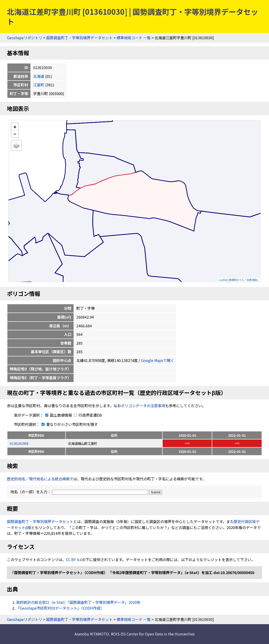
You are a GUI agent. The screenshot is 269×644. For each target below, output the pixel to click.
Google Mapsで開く (158, 360)
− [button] (15, 134)
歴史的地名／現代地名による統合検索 (38, 479)
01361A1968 (19, 443)
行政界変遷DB (88, 415)
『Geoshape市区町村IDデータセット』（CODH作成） (60, 608)
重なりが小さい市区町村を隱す (69, 424)
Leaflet (223, 280)
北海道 (39, 76)
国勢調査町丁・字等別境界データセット (79, 38)
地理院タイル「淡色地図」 (244, 280)
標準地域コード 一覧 (134, 38)
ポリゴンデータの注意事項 (143, 406)
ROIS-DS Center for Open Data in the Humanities (153, 634)
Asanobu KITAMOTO (92, 634)
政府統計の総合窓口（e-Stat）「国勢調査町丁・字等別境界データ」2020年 (78, 602)
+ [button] (15, 127)
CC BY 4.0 (74, 560)
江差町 (39, 85)
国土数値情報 (58, 415)
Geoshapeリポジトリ (25, 38)
